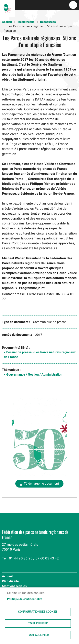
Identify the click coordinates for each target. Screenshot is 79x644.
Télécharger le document (41, 484)
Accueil (7, 22)
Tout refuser (38, 624)
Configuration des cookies (38, 612)
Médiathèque (26, 22)
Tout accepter (38, 635)
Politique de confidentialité (25, 599)
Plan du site (10, 582)
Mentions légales (14, 586)
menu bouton (73, 5)
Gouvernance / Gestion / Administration (34, 375)
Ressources (48, 22)
